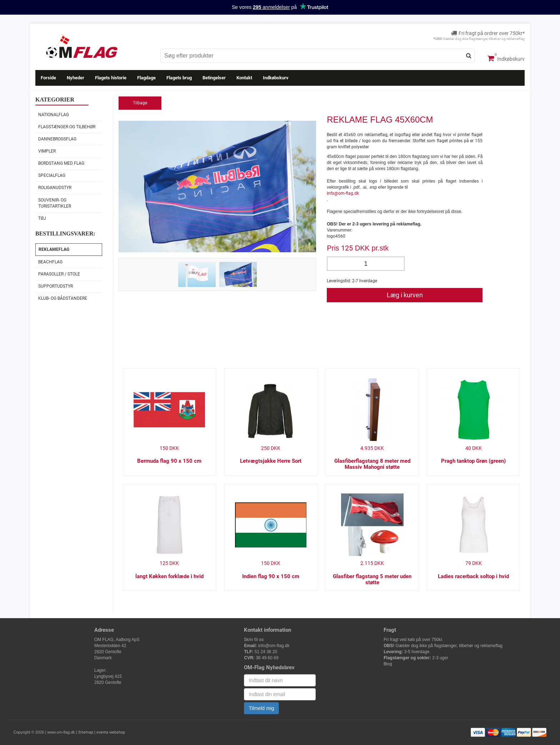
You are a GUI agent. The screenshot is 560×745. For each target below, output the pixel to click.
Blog (388, 664)
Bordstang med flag (61, 163)
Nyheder (76, 78)
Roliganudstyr (55, 188)
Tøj (42, 218)
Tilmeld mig (261, 708)
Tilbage (140, 103)
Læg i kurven (405, 295)
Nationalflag (54, 115)
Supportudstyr (56, 286)
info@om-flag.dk (343, 193)
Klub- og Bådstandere (63, 298)
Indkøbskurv (506, 58)
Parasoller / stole (59, 274)
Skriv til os (254, 640)
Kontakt (244, 78)
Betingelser (214, 78)
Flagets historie (111, 78)
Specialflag (52, 175)
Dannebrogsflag (57, 139)
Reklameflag (54, 249)
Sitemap (86, 732)
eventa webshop (111, 732)
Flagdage (146, 78)
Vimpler (47, 151)
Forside (48, 78)
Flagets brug (179, 78)
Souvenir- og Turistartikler (55, 203)
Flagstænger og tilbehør (67, 127)
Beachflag (50, 262)
